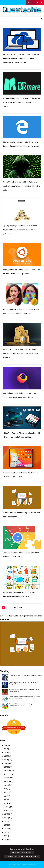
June (6, 792)
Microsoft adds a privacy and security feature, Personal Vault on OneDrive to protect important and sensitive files (21, 58)
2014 (6, 829)
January (7, 810)
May (5, 796)
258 (15, 608)
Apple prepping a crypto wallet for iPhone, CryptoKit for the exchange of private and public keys (20, 230)
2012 (6, 836)
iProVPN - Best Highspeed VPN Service (22, 853)
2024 (6, 749)
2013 (6, 832)
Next (20, 608)
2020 (6, 763)
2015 (6, 825)
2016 (6, 821)
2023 (6, 752)
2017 (6, 818)
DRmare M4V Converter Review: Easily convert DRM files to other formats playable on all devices (22, 102)
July (5, 789)
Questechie (23, 865)
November (8, 774)
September (8, 781)
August (7, 785)
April (6, 800)
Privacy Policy (31, 865)
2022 (6, 756)
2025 (6, 745)
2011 (6, 839)
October (7, 778)
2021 (6, 760)
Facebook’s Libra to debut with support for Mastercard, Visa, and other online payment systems (21, 353)
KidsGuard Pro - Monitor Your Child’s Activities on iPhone (22, 857)
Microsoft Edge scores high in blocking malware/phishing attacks (20, 705)
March (6, 803)
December (8, 771)
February (7, 807)
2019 (6, 767)
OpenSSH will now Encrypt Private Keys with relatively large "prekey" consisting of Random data (22, 186)
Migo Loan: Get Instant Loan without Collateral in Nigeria (26, 675)
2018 (6, 814)
